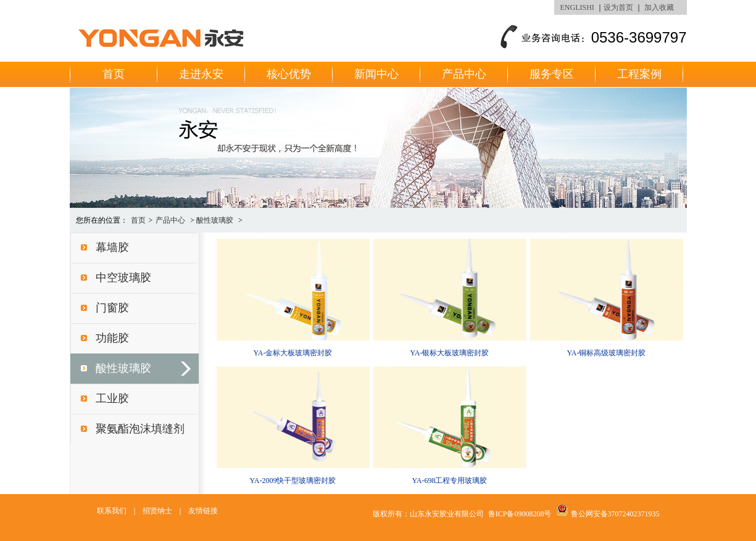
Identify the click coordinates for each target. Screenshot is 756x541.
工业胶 (112, 399)
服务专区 (552, 74)
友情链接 (203, 511)
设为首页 (618, 7)
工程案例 (639, 74)
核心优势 (289, 74)
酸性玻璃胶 (215, 220)
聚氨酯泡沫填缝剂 (140, 429)
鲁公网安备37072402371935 (615, 514)
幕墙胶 (112, 247)
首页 (114, 74)
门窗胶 (112, 308)
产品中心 (464, 74)
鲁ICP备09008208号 (520, 514)
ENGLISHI (577, 7)
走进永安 (201, 74)
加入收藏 (659, 7)
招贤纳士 (157, 511)
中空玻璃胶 (123, 278)
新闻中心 (376, 74)
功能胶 (112, 338)
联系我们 (112, 511)
